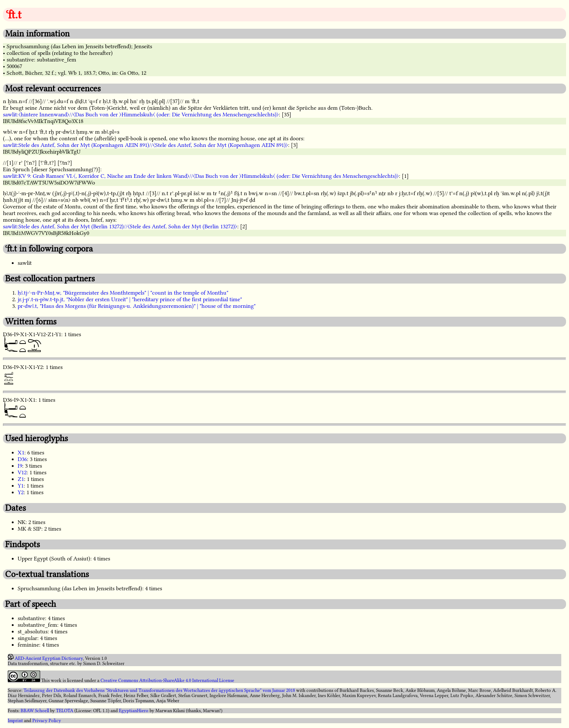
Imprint (15, 721)
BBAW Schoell (35, 711)
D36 (22, 459)
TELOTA (65, 711)
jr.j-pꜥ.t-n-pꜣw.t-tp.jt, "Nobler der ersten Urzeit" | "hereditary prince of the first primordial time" (130, 299)
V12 (22, 472)
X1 (21, 453)
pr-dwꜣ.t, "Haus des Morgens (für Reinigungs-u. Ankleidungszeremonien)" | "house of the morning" (137, 306)
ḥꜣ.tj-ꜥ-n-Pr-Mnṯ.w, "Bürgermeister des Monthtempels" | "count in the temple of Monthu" (123, 293)
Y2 (21, 492)
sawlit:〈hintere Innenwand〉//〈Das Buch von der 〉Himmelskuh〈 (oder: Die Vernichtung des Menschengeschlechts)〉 (141, 115)
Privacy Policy (47, 721)
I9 (20, 466)
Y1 (21, 486)
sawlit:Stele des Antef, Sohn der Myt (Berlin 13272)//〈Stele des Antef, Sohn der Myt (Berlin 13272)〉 (120, 226)
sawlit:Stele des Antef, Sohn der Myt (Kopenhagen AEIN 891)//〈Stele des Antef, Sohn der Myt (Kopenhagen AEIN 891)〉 (145, 145)
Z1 (21, 479)
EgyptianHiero (134, 711)
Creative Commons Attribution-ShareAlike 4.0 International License (167, 680)
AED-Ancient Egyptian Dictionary (49, 658)
